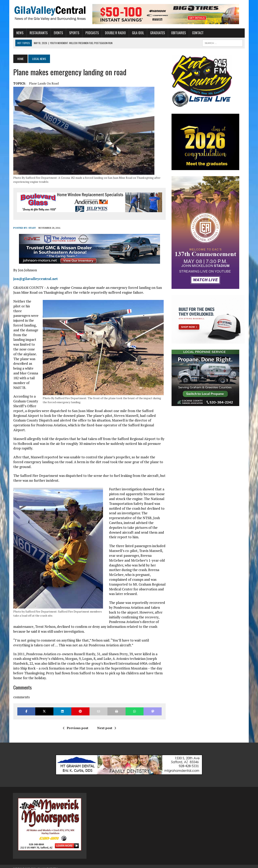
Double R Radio (115, 33)
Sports (74, 33)
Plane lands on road (43, 83)
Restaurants (38, 33)
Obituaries (178, 33)
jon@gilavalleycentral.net (35, 279)
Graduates (157, 33)
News (19, 33)
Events (58, 33)
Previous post (75, 723)
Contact (197, 33)
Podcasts (92, 33)
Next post (106, 723)
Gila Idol (138, 33)
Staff (32, 228)
